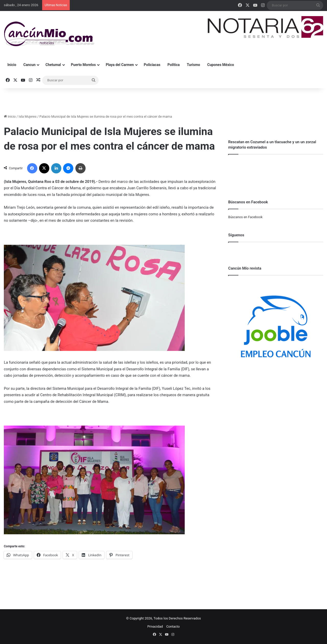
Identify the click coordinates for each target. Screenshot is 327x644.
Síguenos (236, 235)
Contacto (173, 626)
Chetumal (53, 65)
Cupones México (221, 65)
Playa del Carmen (120, 65)
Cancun (30, 65)
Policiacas (152, 65)
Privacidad (155, 626)
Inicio (12, 65)
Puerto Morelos (83, 65)
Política (174, 65)
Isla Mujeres (28, 116)
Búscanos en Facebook (245, 217)
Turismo (193, 65)
